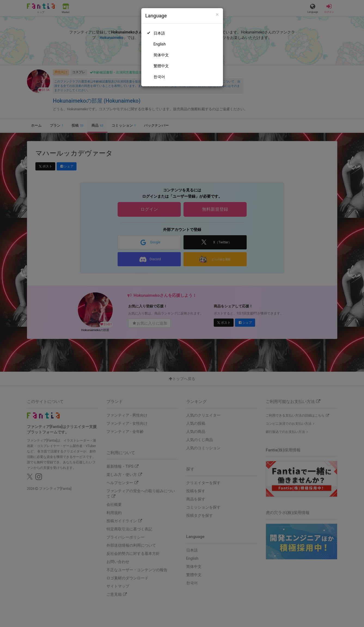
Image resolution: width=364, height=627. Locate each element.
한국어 (159, 77)
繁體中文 (161, 66)
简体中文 (161, 55)
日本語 (159, 33)
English (160, 44)
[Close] (217, 15)
